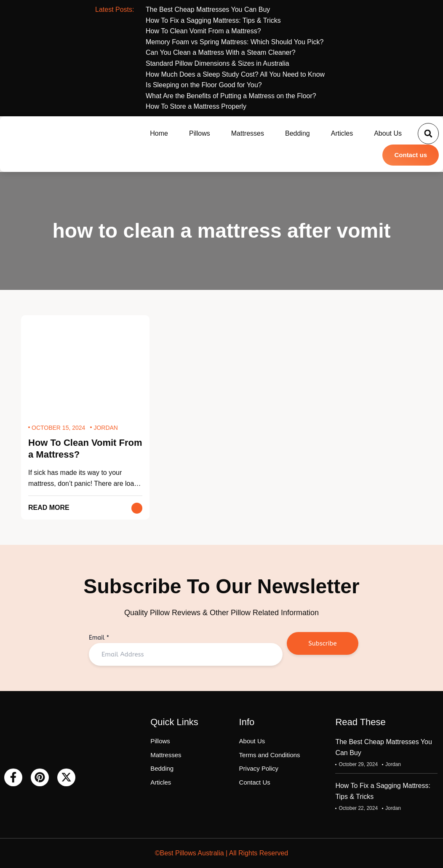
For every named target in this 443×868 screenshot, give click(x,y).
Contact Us (255, 782)
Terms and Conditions (270, 755)
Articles (342, 133)
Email (99, 638)
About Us (388, 133)
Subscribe (322, 643)
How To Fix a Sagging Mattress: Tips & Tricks (383, 791)
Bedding (298, 133)
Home (159, 133)
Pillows (200, 133)
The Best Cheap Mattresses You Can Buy (383, 747)
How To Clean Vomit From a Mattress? (85, 449)
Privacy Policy (259, 768)
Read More (49, 508)
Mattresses (248, 133)
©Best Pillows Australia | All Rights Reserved (222, 853)
